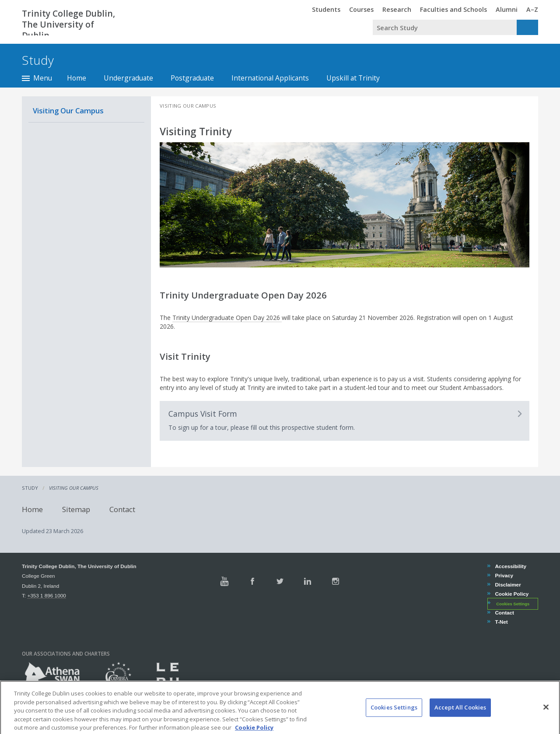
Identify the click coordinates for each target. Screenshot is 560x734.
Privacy (504, 575)
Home (77, 78)
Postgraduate (192, 78)
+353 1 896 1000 (46, 595)
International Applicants (270, 78)
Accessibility (510, 566)
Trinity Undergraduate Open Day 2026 (227, 318)
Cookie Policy (511, 594)
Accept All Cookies (460, 716)
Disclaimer (507, 585)
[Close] (546, 716)
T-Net (501, 622)
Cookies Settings (513, 604)
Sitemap (76, 509)
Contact (122, 509)
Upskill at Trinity (353, 78)
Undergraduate (128, 78)
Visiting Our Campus (68, 111)
